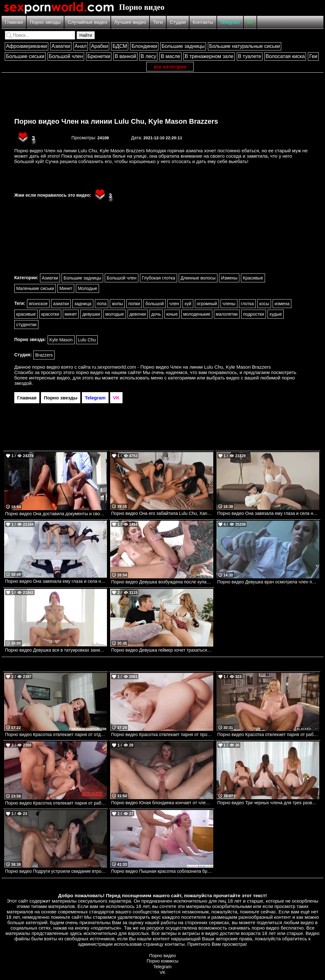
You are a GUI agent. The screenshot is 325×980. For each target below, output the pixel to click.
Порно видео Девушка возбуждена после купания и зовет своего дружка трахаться (162, 582)
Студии (178, 22)
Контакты (203, 22)
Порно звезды (45, 22)
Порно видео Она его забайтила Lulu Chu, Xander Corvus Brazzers (162, 513)
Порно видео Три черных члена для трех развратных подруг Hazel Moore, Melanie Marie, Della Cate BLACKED (268, 803)
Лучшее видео (130, 22)
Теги (158, 22)
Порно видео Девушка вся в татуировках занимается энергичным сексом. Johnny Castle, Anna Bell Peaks (56, 650)
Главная (14, 22)
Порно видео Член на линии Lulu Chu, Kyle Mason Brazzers (116, 121)
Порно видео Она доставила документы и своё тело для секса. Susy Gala (56, 514)
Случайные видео (87, 22)
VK (250, 22)
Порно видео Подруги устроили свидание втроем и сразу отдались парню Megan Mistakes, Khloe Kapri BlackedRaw (56, 871)
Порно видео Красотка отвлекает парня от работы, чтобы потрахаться (56, 803)
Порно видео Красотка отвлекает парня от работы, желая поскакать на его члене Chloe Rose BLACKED (268, 734)
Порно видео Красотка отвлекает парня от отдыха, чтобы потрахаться (56, 734)
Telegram (230, 22)
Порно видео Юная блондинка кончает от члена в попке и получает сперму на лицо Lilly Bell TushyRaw (162, 803)
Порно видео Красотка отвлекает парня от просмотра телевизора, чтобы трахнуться (162, 734)
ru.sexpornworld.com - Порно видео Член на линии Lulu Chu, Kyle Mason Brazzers (182, 367)
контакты (175, 944)
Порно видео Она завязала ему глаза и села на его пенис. (268, 513)
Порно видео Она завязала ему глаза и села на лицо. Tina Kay (56, 581)
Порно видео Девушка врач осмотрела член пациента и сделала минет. (268, 582)
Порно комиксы (162, 961)
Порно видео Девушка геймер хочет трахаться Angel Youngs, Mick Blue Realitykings (162, 650)
